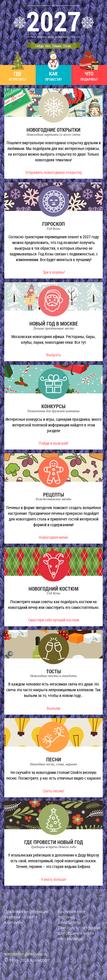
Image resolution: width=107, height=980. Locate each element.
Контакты (14, 922)
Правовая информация (27, 911)
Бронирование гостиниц (72, 914)
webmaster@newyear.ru (26, 954)
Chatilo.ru (66, 928)
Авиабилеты (70, 922)
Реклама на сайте (21, 917)
